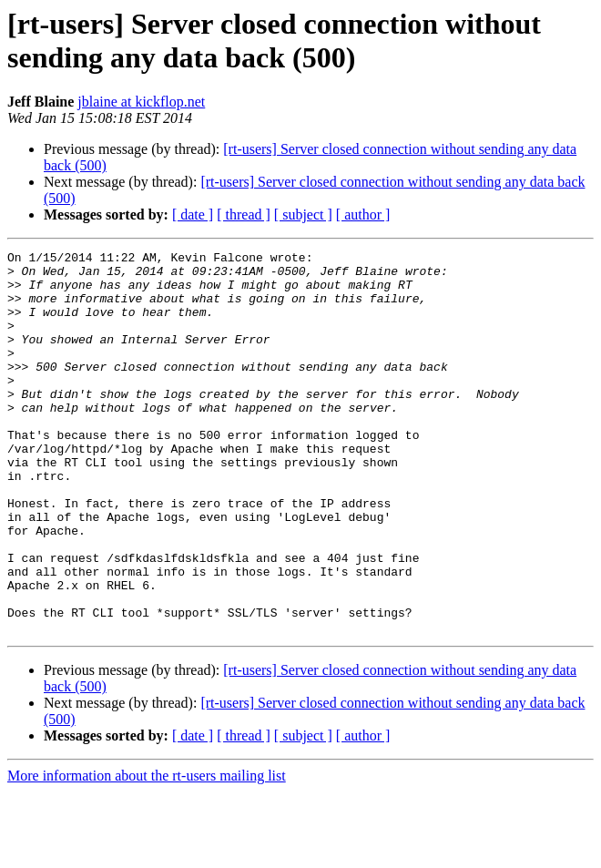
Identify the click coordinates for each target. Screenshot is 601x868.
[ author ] (363, 214)
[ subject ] (303, 214)
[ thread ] (244, 214)
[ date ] (193, 214)
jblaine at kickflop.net (141, 102)
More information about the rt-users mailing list (147, 852)
